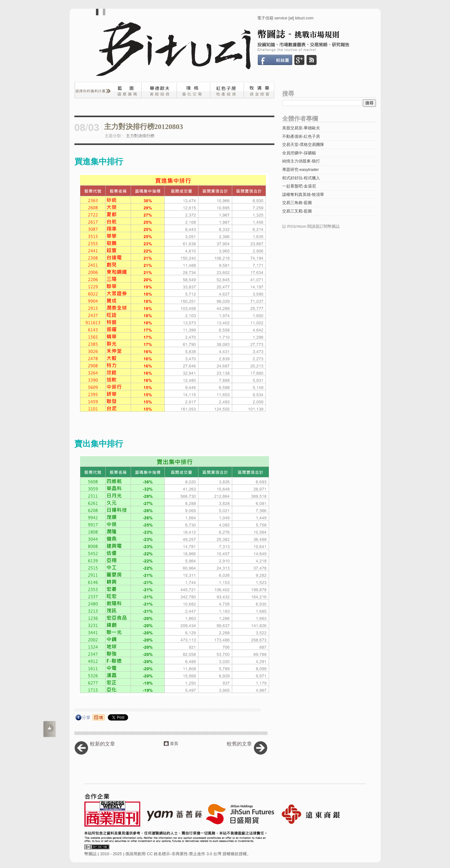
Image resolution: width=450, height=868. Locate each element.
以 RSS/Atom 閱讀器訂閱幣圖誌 (311, 226)
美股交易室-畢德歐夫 (301, 128)
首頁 (174, 743)
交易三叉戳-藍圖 (297, 211)
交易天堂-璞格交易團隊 (303, 145)
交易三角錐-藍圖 (297, 203)
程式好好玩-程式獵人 (301, 178)
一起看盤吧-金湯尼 (299, 186)
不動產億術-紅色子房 (301, 136)
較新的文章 (102, 744)
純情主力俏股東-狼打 (301, 161)
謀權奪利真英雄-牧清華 (303, 195)
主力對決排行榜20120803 (144, 127)
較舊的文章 (239, 744)
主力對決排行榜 (140, 136)
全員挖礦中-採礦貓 (299, 153)
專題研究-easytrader (301, 170)
